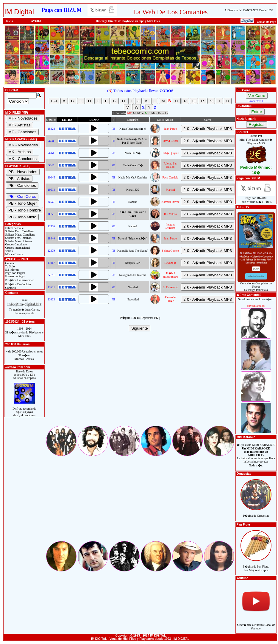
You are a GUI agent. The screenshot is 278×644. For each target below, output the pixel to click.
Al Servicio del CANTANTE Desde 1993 (249, 10)
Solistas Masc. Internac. (19, 241)
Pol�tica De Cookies (18, 284)
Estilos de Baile (14, 228)
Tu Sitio (10, 266)
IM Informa (12, 270)
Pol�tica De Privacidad (19, 280)
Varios (8, 251)
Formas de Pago (14, 276)
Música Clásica (14, 254)
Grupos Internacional (17, 248)
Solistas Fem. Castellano (19, 231)
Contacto (10, 288)
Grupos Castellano (16, 244)
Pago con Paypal (15, 273)
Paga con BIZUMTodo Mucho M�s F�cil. (256, 199)
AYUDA (36, 21)
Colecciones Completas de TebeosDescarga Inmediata (256, 285)
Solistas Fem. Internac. (18, 238)
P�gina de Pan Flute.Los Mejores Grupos (256, 565)
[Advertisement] (140, 383)
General (10, 263)
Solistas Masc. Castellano (20, 235)
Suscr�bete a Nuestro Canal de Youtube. (256, 623)
